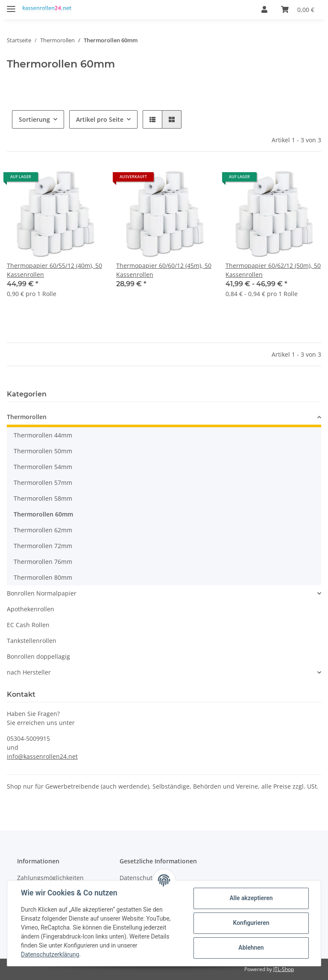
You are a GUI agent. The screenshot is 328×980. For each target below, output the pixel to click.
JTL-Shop (284, 969)
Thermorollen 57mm (43, 483)
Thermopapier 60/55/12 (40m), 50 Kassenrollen (54, 270)
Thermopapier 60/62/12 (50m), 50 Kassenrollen (273, 270)
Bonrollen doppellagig (38, 656)
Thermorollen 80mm (43, 577)
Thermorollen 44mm (43, 435)
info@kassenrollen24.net (42, 756)
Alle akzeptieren (251, 898)
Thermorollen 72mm (43, 546)
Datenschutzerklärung (50, 954)
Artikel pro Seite (100, 119)
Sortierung (34, 119)
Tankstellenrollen (32, 641)
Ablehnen (251, 948)
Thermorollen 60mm (43, 514)
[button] (264, 9)
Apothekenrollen (31, 609)
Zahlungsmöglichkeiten (50, 878)
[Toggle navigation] (11, 5)
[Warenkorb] (298, 9)
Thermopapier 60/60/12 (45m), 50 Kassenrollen (164, 270)
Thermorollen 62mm (43, 530)
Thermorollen (27, 417)
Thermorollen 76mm (43, 562)
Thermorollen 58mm (43, 498)
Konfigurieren (251, 923)
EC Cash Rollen (28, 625)
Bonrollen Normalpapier (42, 593)
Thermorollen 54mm (43, 467)
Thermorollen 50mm (43, 451)
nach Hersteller (29, 672)
